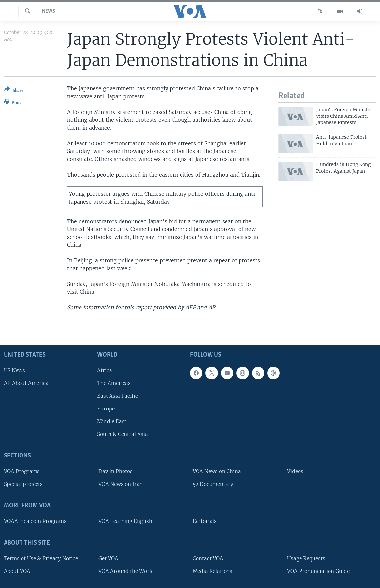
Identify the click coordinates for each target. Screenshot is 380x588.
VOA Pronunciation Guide (318, 571)
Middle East (112, 421)
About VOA (17, 571)
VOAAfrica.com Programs (35, 521)
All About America (26, 383)
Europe (106, 409)
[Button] (14, 91)
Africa (105, 371)
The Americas (114, 383)
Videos (295, 471)
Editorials (205, 521)
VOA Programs (22, 471)
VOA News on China (217, 471)
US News (15, 371)
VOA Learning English (125, 521)
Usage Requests (306, 558)
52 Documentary (213, 484)
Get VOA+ (110, 558)
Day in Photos (116, 471)
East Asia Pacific (117, 396)
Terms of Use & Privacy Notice (41, 558)
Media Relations (212, 571)
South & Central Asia (123, 434)
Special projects (23, 484)
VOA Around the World (126, 571)
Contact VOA (208, 558)
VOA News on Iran (121, 484)
